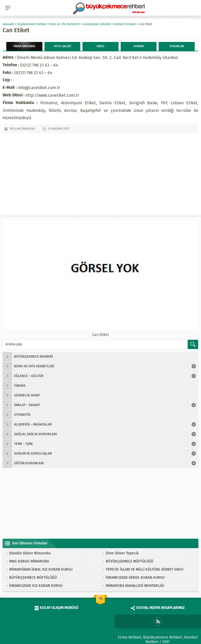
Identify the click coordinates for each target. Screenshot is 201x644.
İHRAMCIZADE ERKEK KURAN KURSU (135, 578)
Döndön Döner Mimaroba (30, 553)
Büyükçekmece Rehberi (32, 24)
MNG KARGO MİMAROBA (29, 561)
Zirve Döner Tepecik (122, 553)
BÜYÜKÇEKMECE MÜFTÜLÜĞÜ (130, 561)
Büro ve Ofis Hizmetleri (65, 24)
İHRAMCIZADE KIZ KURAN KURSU (36, 586)
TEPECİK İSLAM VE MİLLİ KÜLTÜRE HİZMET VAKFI (145, 569)
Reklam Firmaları (125, 24)
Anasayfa (8, 24)
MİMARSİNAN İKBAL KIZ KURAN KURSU (41, 569)
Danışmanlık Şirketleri (97, 24)
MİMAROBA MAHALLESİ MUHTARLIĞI (135, 586)
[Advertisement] (100, 173)
